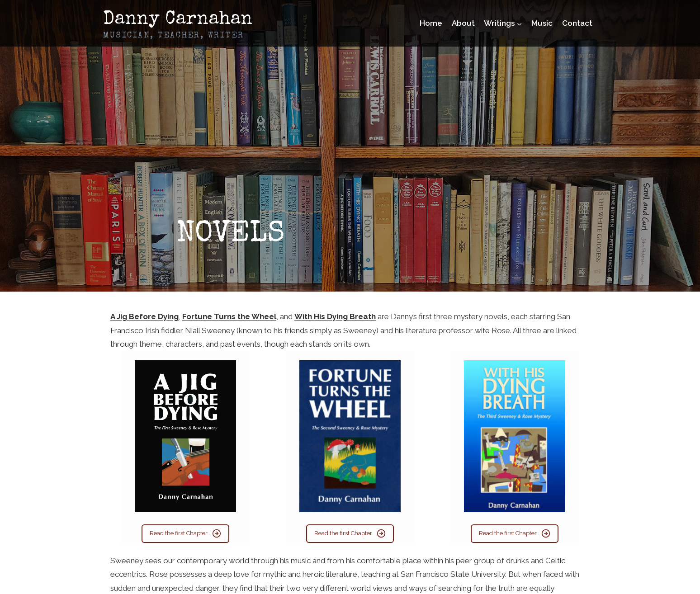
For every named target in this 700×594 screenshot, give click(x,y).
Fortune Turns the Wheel (229, 316)
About (463, 23)
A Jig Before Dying (144, 316)
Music (542, 23)
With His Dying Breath (335, 316)
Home (431, 23)
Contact (577, 23)
